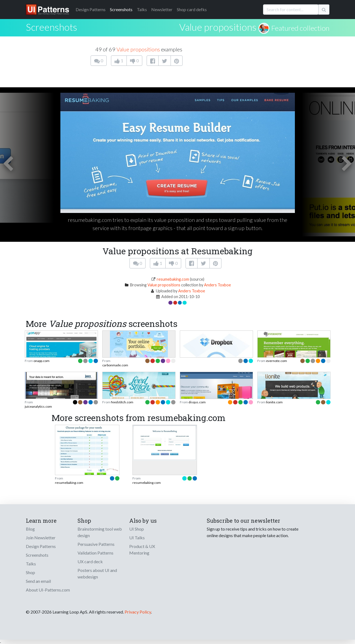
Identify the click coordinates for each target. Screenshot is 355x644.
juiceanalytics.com (38, 406)
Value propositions (218, 27)
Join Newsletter (41, 538)
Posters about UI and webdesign (97, 573)
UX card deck (90, 561)
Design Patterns (41, 546)
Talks (142, 9)
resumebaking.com (173, 279)
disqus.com (197, 402)
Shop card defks (192, 9)
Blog (30, 529)
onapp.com (41, 361)
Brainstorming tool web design (100, 532)
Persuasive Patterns (96, 544)
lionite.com (274, 402)
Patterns (91, 9)
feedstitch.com (122, 402)
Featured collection (300, 28)
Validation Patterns (95, 553)
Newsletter (162, 9)
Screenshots (121, 9)
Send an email (38, 581)
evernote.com (277, 361)
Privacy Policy (138, 612)
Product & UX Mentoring (142, 549)
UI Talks (137, 538)
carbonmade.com (115, 365)
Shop (30, 572)
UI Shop (137, 529)
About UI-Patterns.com (48, 590)
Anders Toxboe (217, 285)
